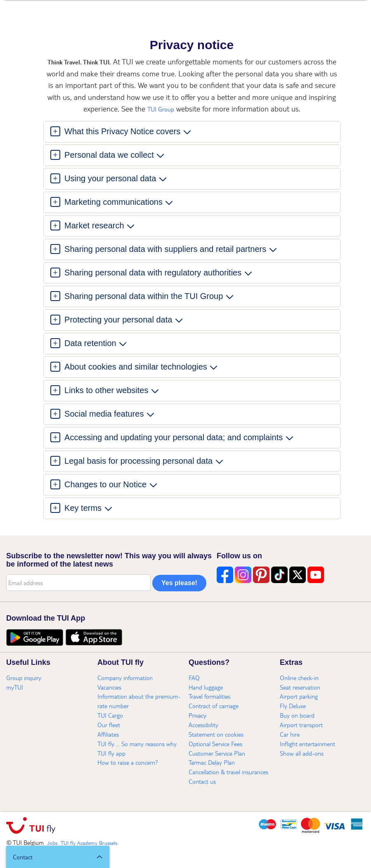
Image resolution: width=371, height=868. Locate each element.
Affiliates (108, 734)
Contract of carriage (214, 706)
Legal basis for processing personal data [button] (139, 461)
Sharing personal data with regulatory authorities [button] (153, 273)
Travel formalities (209, 696)
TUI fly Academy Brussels (89, 843)
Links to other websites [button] (107, 390)
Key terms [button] (83, 508)
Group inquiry (24, 678)
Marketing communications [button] (114, 202)
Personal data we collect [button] (109, 155)
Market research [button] (95, 225)
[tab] (192, 132)
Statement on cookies (216, 734)
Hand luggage (206, 687)
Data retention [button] (91, 343)
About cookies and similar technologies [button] (136, 367)
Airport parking (299, 696)
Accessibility (203, 725)
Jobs (52, 843)
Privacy (197, 715)
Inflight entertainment (307, 744)
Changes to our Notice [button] (106, 484)
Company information (125, 678)
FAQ (194, 678)
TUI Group (161, 109)
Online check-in (299, 678)
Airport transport (301, 725)
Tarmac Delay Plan (212, 762)
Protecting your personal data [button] (118, 320)
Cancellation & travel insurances (228, 772)
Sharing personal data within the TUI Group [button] (144, 296)
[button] (58, 857)
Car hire (290, 734)
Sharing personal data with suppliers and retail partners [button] (165, 249)
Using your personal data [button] (110, 178)
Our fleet (109, 725)
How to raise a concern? (128, 762)
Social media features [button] (104, 414)
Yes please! (179, 583)
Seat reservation (300, 687)
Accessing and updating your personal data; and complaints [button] (174, 437)
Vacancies (109, 687)
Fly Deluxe (293, 706)
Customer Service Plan (217, 753)
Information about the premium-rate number (139, 701)
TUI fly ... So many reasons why (137, 744)
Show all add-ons (302, 753)
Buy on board (297, 715)
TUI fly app (111, 753)
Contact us (202, 781)
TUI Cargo (110, 715)
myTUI (15, 687)
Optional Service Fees (215, 744)
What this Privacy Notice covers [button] (123, 131)
